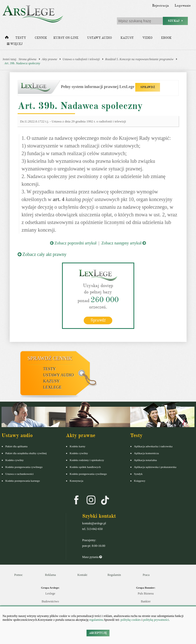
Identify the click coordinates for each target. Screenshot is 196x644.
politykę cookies (131, 620)
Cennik (41, 38)
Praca (146, 575)
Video (147, 38)
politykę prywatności (156, 620)
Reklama (50, 575)
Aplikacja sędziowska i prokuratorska (155, 467)
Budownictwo (50, 601)
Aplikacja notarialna (145, 460)
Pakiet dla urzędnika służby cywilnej (26, 453)
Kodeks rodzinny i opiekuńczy (87, 460)
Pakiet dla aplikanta (16, 446)
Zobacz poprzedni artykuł (73, 243)
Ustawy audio (99, 38)
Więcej (15, 44)
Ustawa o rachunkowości (20, 474)
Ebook (166, 38)
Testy (21, 38)
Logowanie (183, 6)
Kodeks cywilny (15, 460)
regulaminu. (96, 620)
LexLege (52, 387)
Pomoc (19, 575)
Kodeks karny (77, 446)
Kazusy (127, 38)
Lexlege (50, 593)
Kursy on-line (66, 38)
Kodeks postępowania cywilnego (24, 467)
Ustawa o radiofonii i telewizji (81, 59)
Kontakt (82, 575)
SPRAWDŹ (148, 87)
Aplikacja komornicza (146, 453)
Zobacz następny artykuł (124, 243)
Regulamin (114, 575)
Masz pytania (92, 557)
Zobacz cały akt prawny (42, 254)
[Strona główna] (7, 39)
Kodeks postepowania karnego (23, 481)
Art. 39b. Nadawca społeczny (22, 63)
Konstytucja (76, 481)
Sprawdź (98, 320)
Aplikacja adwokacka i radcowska (153, 446)
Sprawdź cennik (50, 358)
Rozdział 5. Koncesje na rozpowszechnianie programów (139, 59)
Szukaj (175, 21)
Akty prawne (50, 59)
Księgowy (140, 481)
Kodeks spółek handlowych (85, 467)
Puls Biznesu (146, 593)
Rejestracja (161, 6)
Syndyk (138, 474)
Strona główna (28, 59)
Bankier (146, 601)
